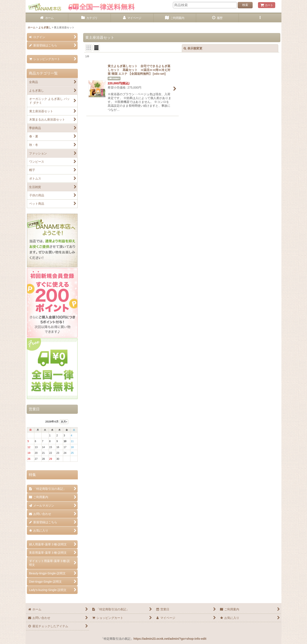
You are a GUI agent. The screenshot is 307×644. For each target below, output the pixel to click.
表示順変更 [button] (193, 48)
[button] (260, 18)
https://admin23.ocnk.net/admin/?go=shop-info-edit (170, 639)
